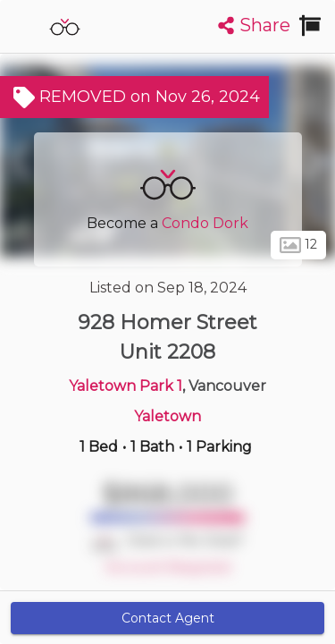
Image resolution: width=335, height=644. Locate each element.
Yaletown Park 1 (126, 386)
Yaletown (167, 416)
